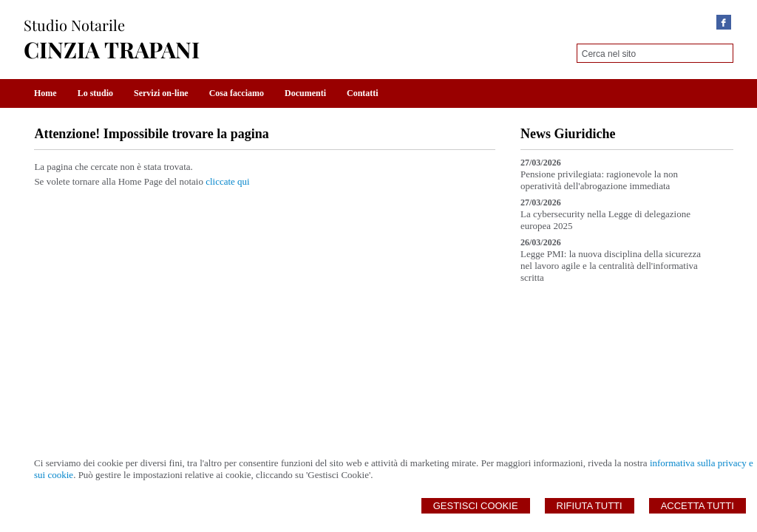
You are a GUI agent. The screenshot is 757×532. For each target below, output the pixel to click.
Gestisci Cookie (476, 506)
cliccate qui (228, 181)
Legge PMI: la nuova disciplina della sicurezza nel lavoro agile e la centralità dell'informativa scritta (611, 266)
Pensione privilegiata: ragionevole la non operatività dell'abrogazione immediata (599, 180)
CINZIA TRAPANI (112, 50)
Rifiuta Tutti (590, 506)
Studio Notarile (74, 25)
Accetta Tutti (697, 506)
